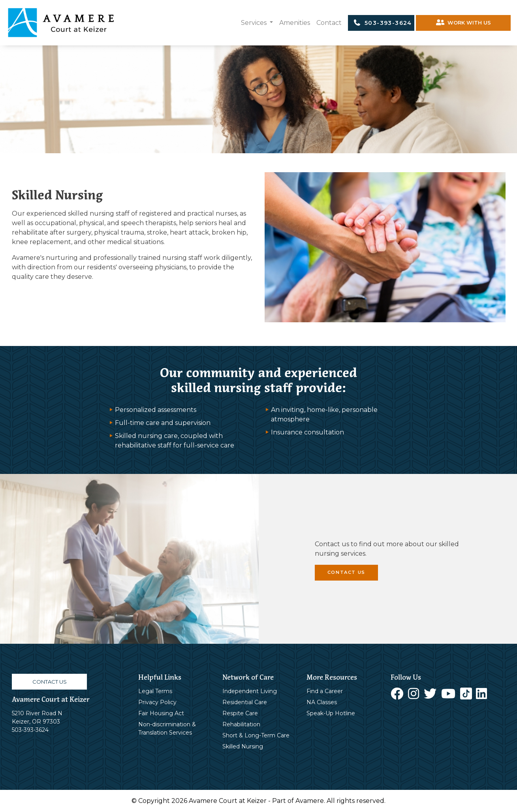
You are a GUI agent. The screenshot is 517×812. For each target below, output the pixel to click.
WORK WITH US (463, 23)
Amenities (295, 23)
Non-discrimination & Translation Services (167, 728)
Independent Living (250, 691)
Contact (329, 23)
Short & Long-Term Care (256, 735)
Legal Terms (155, 691)
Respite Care (240, 713)
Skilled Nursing (243, 746)
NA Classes (322, 702)
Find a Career (325, 691)
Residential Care (245, 702)
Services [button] (255, 23)
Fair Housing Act (161, 713)
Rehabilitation (241, 724)
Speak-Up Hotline (331, 713)
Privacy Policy (157, 702)
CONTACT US (346, 572)
